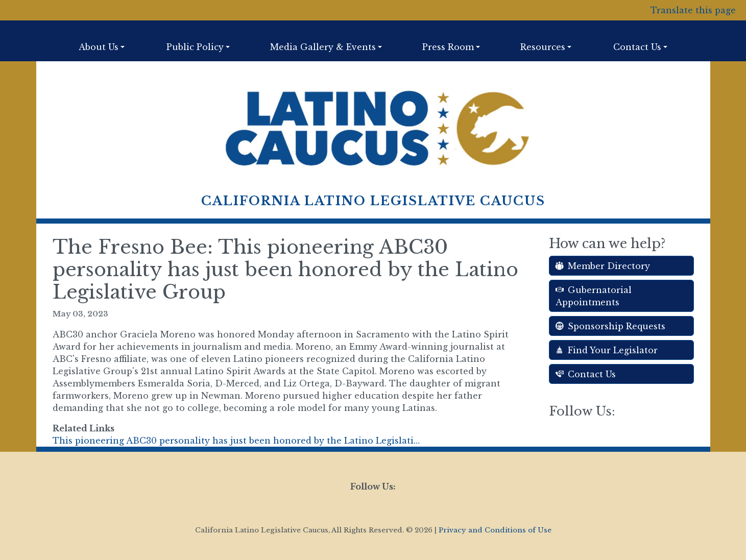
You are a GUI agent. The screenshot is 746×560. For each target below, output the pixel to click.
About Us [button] (99, 47)
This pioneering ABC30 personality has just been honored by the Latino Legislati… (236, 441)
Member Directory (603, 266)
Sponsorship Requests (610, 326)
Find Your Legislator (607, 350)
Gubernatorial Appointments (594, 296)
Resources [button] (543, 47)
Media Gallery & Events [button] (323, 47)
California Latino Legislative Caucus (373, 201)
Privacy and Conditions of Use (495, 530)
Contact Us (586, 374)
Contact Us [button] (637, 47)
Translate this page (693, 10)
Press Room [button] (448, 47)
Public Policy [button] (195, 47)
